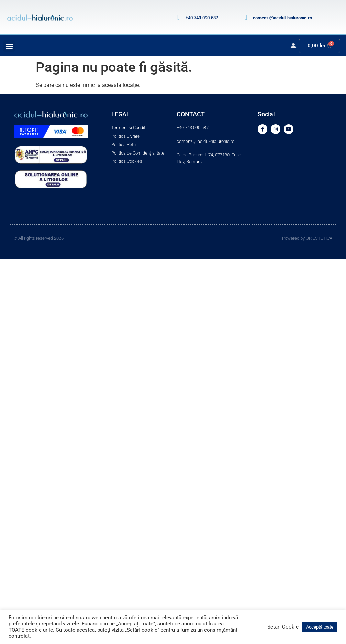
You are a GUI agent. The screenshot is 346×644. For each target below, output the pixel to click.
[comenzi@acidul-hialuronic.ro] (246, 17)
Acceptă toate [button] (320, 627)
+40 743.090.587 (202, 18)
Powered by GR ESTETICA (307, 238)
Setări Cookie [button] (283, 627)
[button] (9, 46)
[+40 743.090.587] (179, 17)
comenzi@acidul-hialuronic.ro (282, 18)
